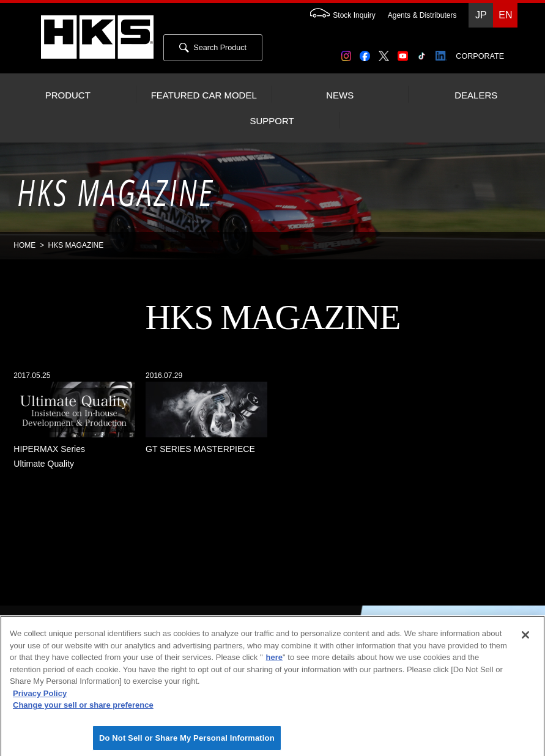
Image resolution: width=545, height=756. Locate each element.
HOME (24, 245)
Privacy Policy (40, 698)
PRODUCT (68, 95)
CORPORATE (480, 56)
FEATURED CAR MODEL (204, 95)
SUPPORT (272, 121)
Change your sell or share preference (83, 710)
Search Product (213, 48)
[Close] (525, 640)
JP (481, 15)
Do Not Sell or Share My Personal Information (187, 743)
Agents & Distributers (422, 15)
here (274, 662)
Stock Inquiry (336, 15)
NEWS (340, 95)
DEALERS (476, 95)
